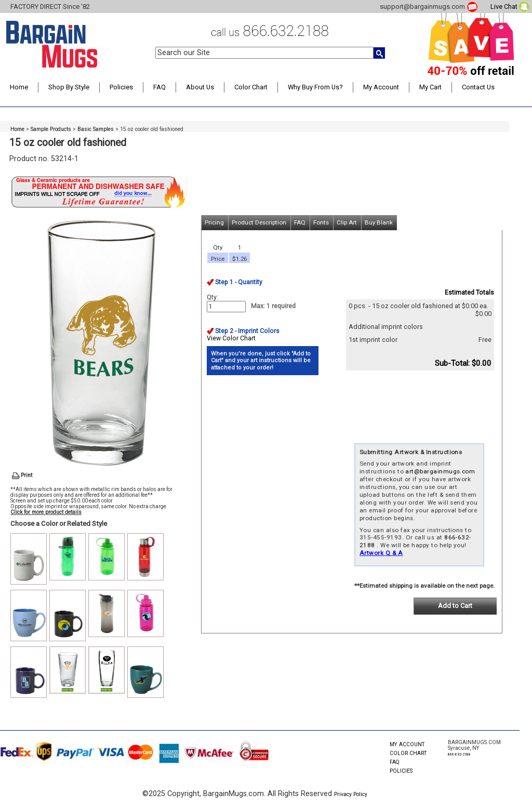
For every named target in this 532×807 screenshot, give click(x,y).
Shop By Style (69, 87)
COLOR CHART (408, 753)
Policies (121, 87)
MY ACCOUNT (407, 744)
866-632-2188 (459, 754)
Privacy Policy (351, 794)
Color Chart (251, 87)
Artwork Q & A (381, 553)
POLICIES (401, 771)
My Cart (430, 87)
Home (19, 87)
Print (26, 475)
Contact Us (478, 87)
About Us (200, 87)
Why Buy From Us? (315, 87)
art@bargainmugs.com (440, 471)
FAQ (159, 87)
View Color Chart (231, 338)
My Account (381, 87)
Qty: (212, 297)
